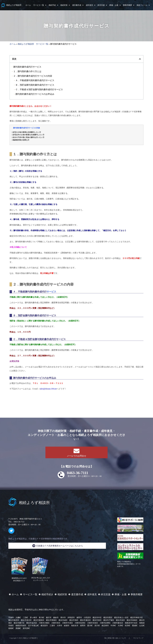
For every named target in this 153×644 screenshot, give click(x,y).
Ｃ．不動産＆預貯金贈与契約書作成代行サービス (39, 89)
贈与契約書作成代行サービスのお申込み (35, 94)
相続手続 (53, 5)
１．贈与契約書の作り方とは (27, 71)
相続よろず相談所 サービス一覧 (33, 44)
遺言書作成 (78, 5)
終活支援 (102, 5)
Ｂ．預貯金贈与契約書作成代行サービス (35, 85)
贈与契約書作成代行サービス (27, 67)
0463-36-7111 (78, 473)
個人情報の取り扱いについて (115, 638)
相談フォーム (143, 5)
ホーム (28, 5)
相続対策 (65, 5)
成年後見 (91, 5)
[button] (140, 59)
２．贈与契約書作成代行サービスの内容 (33, 76)
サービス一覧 (40, 5)
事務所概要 (129, 5)
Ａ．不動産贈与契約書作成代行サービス (35, 80)
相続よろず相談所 (14, 5)
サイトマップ (138, 638)
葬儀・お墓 (115, 5)
